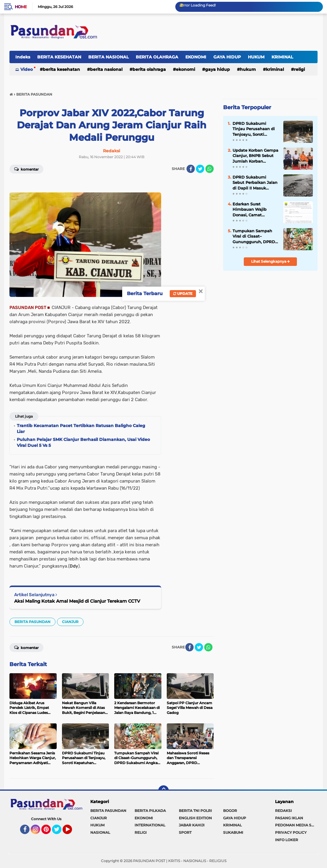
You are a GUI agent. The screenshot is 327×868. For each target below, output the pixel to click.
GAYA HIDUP (227, 57)
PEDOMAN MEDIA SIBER (296, 825)
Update (183, 294)
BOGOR (230, 811)
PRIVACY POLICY (291, 832)
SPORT (185, 832)
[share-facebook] (191, 169)
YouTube (71, 832)
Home (21, 7)
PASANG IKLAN (289, 818)
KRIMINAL (282, 57)
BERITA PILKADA (150, 811)
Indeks (23, 57)
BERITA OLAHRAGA (157, 57)
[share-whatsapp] (210, 169)
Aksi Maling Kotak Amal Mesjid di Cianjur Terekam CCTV (77, 601)
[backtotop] (163, 791)
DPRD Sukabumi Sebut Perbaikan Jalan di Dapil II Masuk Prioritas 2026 (255, 183)
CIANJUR (70, 622)
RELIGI (299, 69)
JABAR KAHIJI (192, 825)
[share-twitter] (200, 169)
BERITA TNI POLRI (195, 811)
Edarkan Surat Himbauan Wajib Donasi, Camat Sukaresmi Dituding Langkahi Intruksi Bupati (253, 210)
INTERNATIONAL (150, 825)
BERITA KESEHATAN (59, 57)
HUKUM (256, 57)
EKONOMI (196, 57)
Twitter (59, 832)
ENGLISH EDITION (195, 818)
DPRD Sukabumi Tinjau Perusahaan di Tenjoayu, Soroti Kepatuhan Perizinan (254, 129)
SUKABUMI (233, 832)
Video (27, 69)
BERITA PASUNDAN (32, 622)
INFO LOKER (287, 840)
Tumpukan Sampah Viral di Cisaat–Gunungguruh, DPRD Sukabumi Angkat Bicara (254, 236)
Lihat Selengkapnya (270, 261)
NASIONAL (100, 832)
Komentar (26, 169)
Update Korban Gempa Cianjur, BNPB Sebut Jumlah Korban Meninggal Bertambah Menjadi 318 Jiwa (255, 156)
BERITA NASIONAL (108, 57)
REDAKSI (283, 811)
